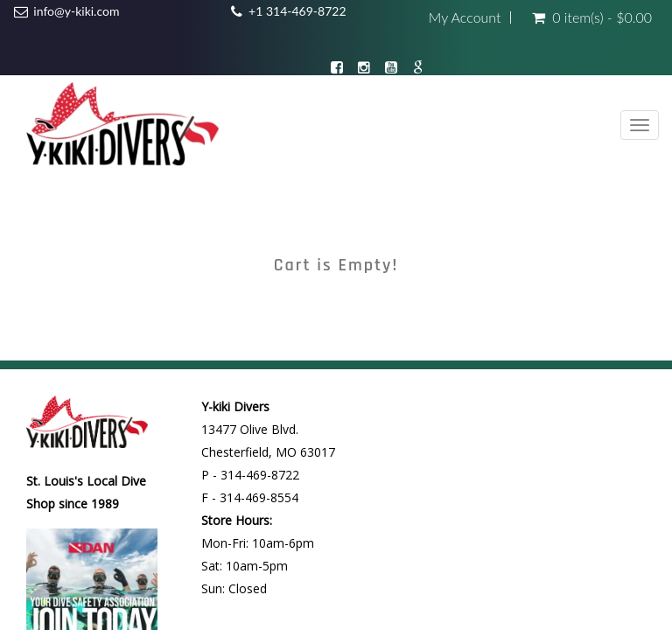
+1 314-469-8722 (297, 11)
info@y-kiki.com (76, 11)
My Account (465, 17)
